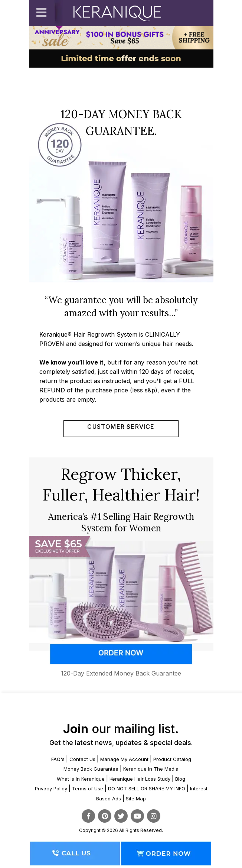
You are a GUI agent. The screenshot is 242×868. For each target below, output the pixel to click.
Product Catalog (172, 759)
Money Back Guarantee (91, 769)
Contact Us (82, 759)
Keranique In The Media (151, 769)
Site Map (136, 799)
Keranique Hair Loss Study (140, 779)
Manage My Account (124, 759)
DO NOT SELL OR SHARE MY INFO (147, 788)
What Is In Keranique (81, 779)
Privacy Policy (51, 788)
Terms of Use (88, 788)
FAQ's (58, 759)
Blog (180, 779)
